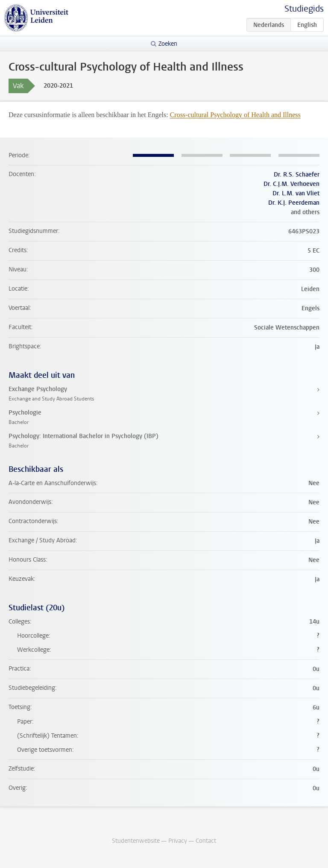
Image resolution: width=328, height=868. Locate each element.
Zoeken (168, 44)
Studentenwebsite (136, 841)
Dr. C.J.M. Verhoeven (291, 184)
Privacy (178, 841)
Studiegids (304, 9)
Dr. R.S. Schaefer (297, 175)
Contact (206, 841)
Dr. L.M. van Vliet (296, 193)
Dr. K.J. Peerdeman (294, 203)
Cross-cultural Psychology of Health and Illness (235, 115)
